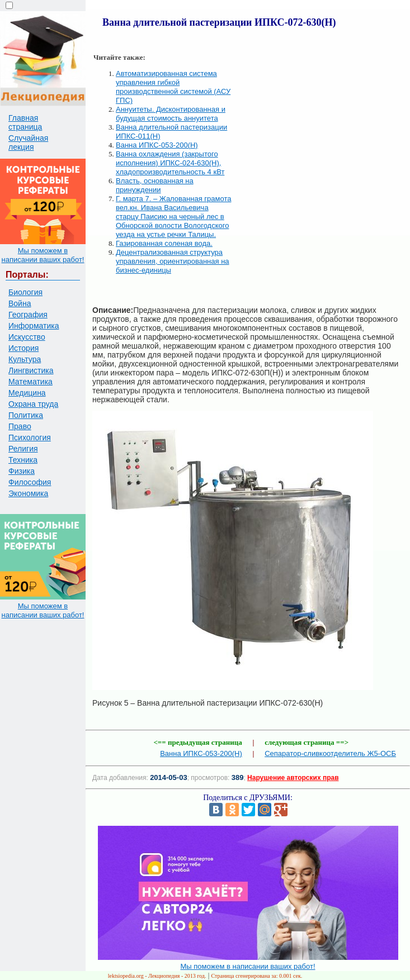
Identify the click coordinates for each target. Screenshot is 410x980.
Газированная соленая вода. (164, 243)
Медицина (27, 393)
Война (20, 303)
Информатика (34, 326)
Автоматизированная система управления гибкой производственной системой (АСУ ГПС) (173, 87)
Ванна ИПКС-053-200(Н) (157, 145)
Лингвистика (31, 370)
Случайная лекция (28, 142)
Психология (30, 437)
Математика (30, 382)
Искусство (27, 337)
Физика (22, 471)
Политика (26, 415)
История (23, 348)
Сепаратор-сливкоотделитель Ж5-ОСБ (330, 753)
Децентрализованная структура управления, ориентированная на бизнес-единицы (173, 261)
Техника (23, 460)
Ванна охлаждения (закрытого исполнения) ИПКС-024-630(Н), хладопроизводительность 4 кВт (170, 163)
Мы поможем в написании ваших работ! (43, 255)
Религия (23, 449)
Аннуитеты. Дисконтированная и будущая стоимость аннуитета (171, 114)
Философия (30, 482)
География (28, 315)
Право (20, 426)
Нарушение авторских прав (293, 778)
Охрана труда (33, 404)
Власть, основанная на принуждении (155, 185)
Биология (25, 292)
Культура (25, 359)
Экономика (28, 493)
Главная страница (25, 122)
